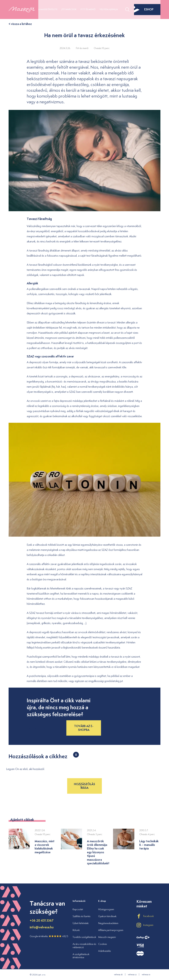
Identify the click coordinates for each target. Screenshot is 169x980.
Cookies (103, 944)
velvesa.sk (118, 974)
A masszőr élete (48, 9)
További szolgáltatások (84, 937)
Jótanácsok (69, 9)
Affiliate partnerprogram (111, 930)
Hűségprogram (106, 909)
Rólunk (76, 930)
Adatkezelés (105, 951)
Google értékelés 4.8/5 (49, 936)
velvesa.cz (132, 974)
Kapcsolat (78, 909)
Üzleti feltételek (81, 923)
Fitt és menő (88, 9)
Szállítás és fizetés (82, 916)
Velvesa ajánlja (109, 9)
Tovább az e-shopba (84, 728)
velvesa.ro (146, 974)
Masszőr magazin (107, 937)
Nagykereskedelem (108, 923)
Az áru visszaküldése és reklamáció (84, 946)
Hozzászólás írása (84, 786)
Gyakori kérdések (107, 916)
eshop (144, 9)
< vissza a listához (20, 24)
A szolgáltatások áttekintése (81, 956)
